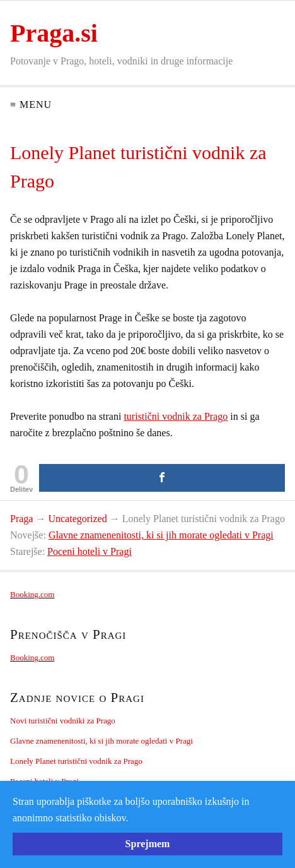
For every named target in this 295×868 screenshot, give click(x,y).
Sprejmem (148, 844)
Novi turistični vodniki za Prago (63, 721)
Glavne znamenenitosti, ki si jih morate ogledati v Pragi (161, 535)
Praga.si (54, 33)
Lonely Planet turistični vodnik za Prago (76, 761)
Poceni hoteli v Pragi (90, 551)
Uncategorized (77, 519)
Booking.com (32, 594)
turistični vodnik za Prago (176, 416)
